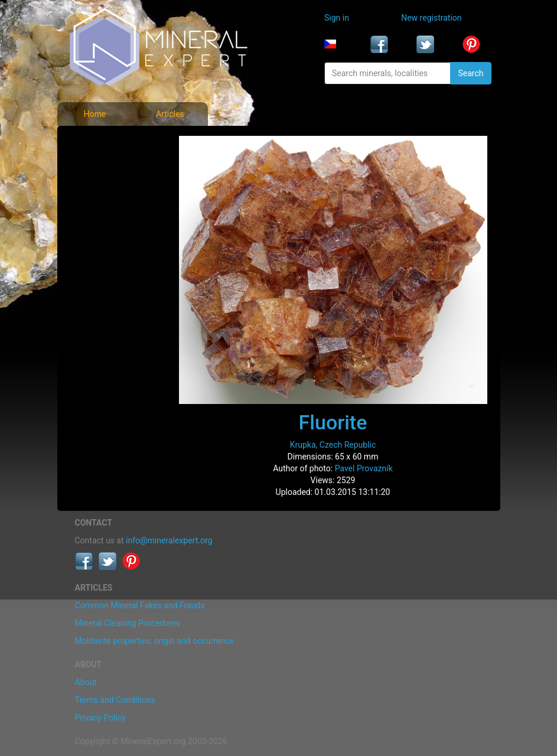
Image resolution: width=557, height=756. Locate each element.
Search (470, 73)
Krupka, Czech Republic (333, 445)
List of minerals (107, 168)
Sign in (337, 18)
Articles (170, 114)
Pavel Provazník (364, 468)
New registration (431, 18)
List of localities (107, 220)
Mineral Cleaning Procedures (128, 623)
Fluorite (333, 422)
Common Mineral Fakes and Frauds (140, 605)
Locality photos (106, 194)
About (86, 682)
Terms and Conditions (115, 700)
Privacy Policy (100, 718)
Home (95, 114)
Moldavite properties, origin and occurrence (154, 641)
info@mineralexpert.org (169, 540)
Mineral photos (106, 142)
